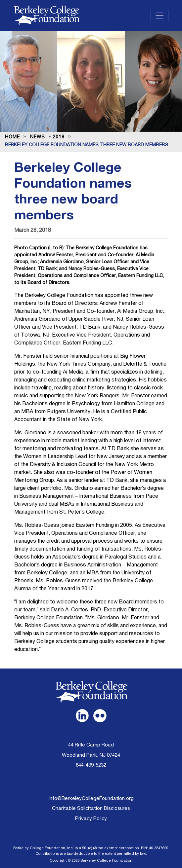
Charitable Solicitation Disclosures (91, 809)
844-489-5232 (91, 765)
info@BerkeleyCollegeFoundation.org (91, 799)
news (38, 137)
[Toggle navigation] (159, 16)
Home (12, 137)
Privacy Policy (91, 819)
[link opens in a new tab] (82, 716)
